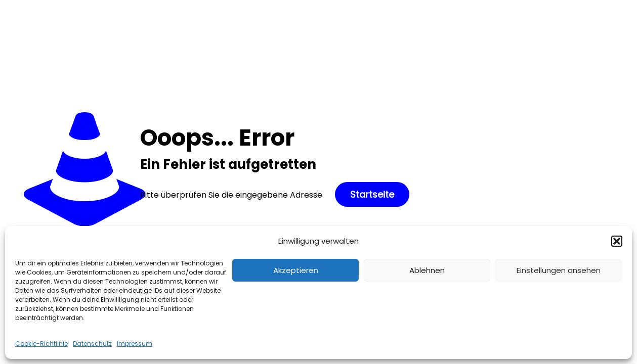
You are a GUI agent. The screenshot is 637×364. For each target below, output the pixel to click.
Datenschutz (92, 344)
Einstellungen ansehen (559, 270)
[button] (617, 241)
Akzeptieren (296, 270)
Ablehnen (427, 270)
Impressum (135, 344)
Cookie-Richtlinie (41, 344)
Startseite (372, 194)
